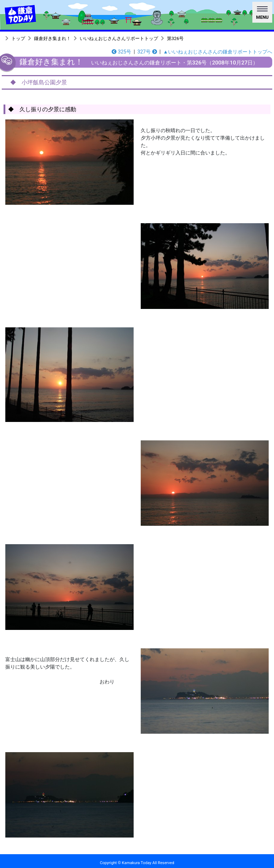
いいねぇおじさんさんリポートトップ (119, 38)
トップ (18, 38)
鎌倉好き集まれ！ (52, 38)
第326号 (175, 38)
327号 (147, 52)
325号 (121, 52)
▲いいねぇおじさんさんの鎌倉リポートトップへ (218, 52)
